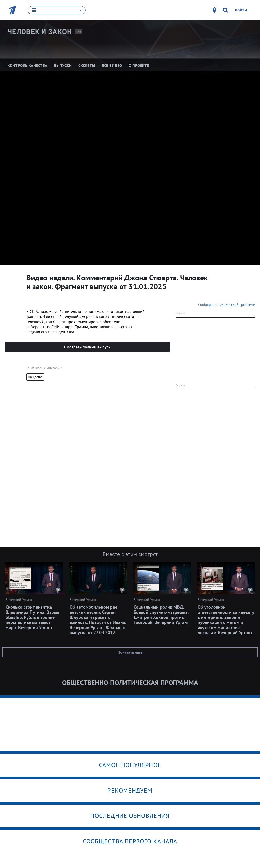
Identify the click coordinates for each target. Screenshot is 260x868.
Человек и (40, 32)
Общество (35, 377)
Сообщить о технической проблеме (226, 304)
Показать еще (130, 652)
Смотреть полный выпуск (87, 347)
